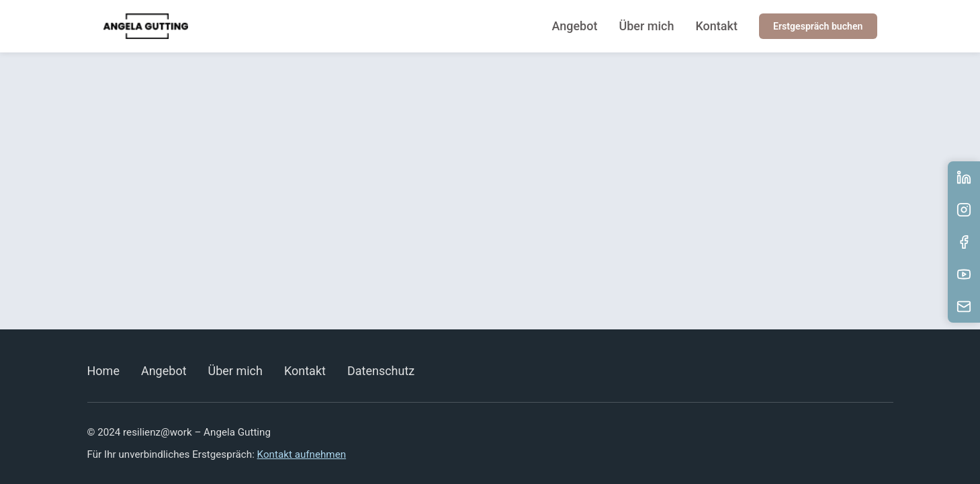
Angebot (576, 26)
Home (103, 371)
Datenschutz (381, 371)
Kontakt (717, 26)
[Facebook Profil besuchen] (964, 242)
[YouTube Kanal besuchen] (964, 274)
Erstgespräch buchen (818, 27)
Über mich (648, 26)
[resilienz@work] (146, 27)
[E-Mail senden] (964, 307)
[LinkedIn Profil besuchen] (964, 177)
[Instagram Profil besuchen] (964, 210)
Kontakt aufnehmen (302, 454)
